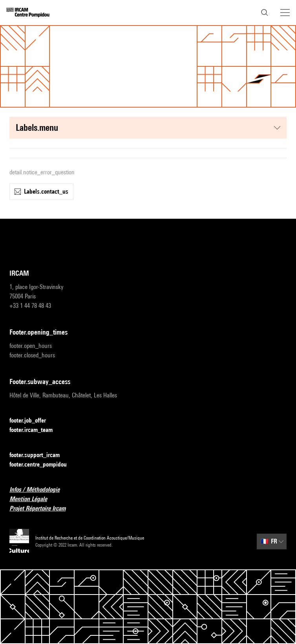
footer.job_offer (32, 421)
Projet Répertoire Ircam (42, 509)
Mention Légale (33, 499)
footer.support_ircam (39, 455)
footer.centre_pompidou (43, 465)
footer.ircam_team (36, 430)
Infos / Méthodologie (39, 490)
